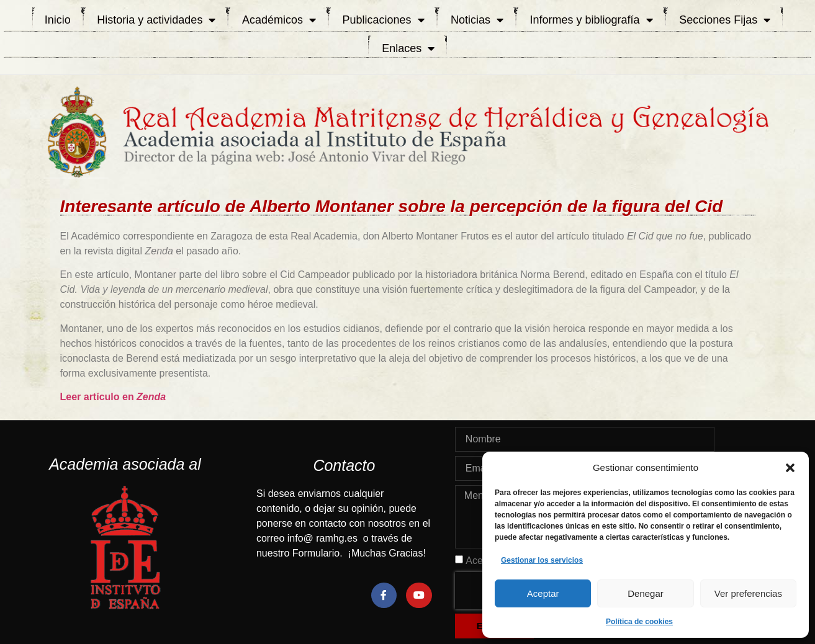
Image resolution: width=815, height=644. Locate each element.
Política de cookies (639, 622)
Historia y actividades (156, 20)
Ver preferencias (748, 593)
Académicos (279, 20)
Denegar (646, 593)
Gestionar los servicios (542, 560)
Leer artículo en (113, 397)
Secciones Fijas (725, 20)
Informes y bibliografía (592, 20)
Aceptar (543, 593)
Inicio (58, 20)
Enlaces (408, 48)
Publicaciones (383, 20)
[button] (790, 468)
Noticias (477, 20)
